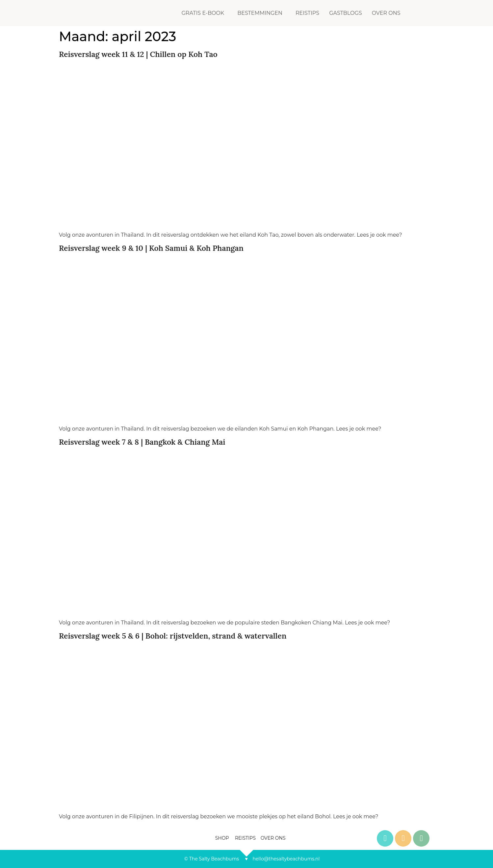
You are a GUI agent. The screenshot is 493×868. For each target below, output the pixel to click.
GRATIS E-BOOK (203, 13)
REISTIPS (307, 13)
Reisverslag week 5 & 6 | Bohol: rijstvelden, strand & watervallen (173, 636)
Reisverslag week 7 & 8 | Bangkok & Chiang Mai (142, 442)
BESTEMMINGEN (260, 13)
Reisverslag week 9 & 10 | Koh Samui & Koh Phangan (151, 248)
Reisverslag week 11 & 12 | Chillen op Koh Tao (138, 54)
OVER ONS (386, 13)
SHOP (223, 838)
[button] (204, 13)
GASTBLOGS (346, 13)
